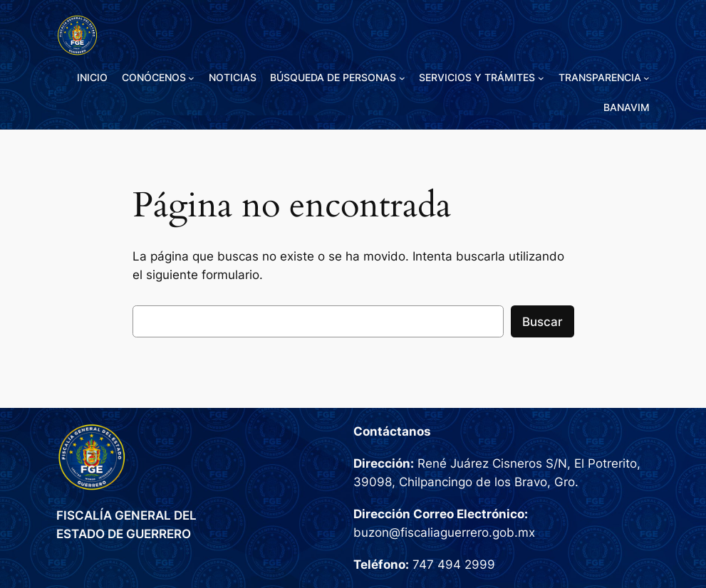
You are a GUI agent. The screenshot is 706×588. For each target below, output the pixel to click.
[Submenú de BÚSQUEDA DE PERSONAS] (402, 78)
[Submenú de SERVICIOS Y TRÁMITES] (541, 78)
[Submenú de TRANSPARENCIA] (647, 78)
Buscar (543, 322)
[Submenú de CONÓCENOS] (191, 78)
